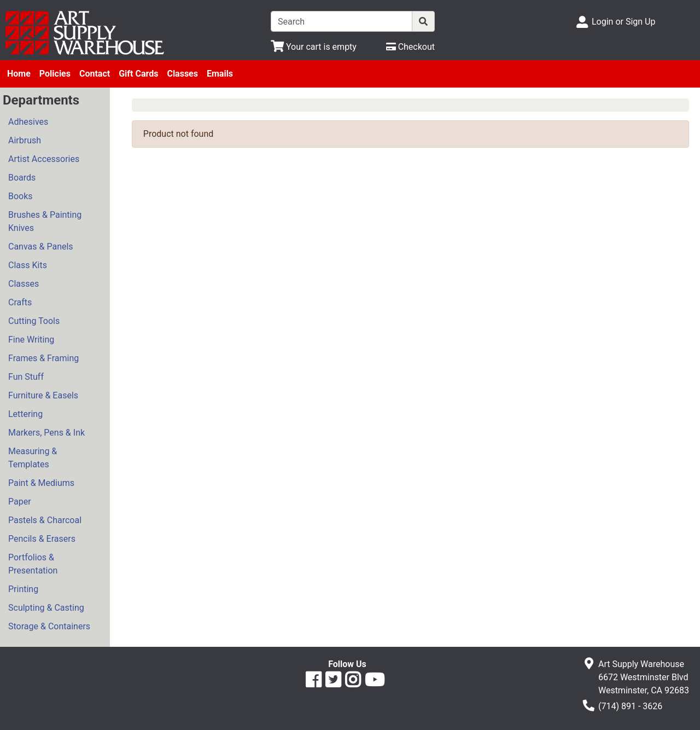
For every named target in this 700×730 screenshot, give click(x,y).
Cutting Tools (34, 321)
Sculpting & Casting (46, 608)
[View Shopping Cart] (314, 47)
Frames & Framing (43, 358)
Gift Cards (138, 74)
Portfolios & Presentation (33, 564)
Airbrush (25, 140)
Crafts (20, 302)
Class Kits (28, 265)
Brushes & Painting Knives (45, 221)
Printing (23, 589)
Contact (95, 74)
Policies (55, 74)
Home (19, 74)
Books (21, 196)
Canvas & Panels (41, 247)
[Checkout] (410, 47)
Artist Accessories (44, 159)
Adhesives (28, 122)
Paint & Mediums (41, 483)
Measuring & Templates (33, 458)
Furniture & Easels (43, 395)
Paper (20, 502)
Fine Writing (31, 340)
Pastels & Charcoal (45, 520)
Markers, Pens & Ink (46, 433)
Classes (182, 74)
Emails (220, 74)
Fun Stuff (26, 377)
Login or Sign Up (623, 22)
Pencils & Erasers (42, 539)
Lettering (25, 414)
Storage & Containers (49, 626)
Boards (22, 178)
